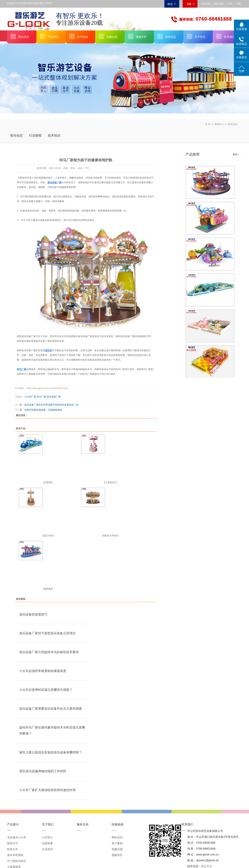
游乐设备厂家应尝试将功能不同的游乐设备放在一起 (51, 405)
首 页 (208, 124)
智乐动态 (233, 124)
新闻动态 (171, 37)
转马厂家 (41, 397)
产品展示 (53, 37)
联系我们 (229, 37)
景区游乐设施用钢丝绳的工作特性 (43, 771)
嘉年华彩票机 (15, 855)
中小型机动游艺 (17, 861)
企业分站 (206, 4)
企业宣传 (47, 849)
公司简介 (47, 837)
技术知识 (54, 135)
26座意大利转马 (110, 536)
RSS (230, 4)
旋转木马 (13, 843)
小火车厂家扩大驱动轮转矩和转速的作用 (47, 790)
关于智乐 (200, 37)
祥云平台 (206, 866)
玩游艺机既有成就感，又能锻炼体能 (43, 410)
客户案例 (82, 37)
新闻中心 (219, 124)
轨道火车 (13, 849)
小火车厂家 (30, 397)
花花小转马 (48, 536)
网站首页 (24, 37)
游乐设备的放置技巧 (33, 614)
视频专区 (117, 855)
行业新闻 (35, 135)
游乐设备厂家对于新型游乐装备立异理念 (47, 633)
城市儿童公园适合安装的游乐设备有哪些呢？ (51, 752)
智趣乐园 (112, 37)
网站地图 (219, 4)
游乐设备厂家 (54, 397)
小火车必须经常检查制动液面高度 (43, 671)
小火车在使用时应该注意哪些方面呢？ (46, 690)
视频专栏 (141, 37)
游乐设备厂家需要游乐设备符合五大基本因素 (51, 709)
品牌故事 (47, 843)
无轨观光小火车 (17, 837)
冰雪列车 (48, 482)
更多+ (236, 154)
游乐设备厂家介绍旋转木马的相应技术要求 (49, 652)
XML (239, 4)
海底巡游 (48, 589)
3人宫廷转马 (110, 482)
